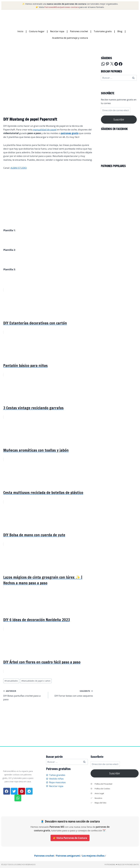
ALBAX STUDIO (19, 168)
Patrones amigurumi (68, 856)
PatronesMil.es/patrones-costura (62, 7)
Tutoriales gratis (103, 31)
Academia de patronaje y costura (70, 38)
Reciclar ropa (57, 31)
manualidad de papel (44, 130)
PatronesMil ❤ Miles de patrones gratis (122, 865)
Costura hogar (37, 31)
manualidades (11, 681)
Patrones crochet (79, 31)
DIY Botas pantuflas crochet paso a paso (25, 695)
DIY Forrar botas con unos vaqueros (72, 693)
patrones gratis (70, 133)
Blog (120, 31)
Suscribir (119, 120)
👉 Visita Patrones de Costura (70, 838)
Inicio (20, 31)
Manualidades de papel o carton (36, 681)
